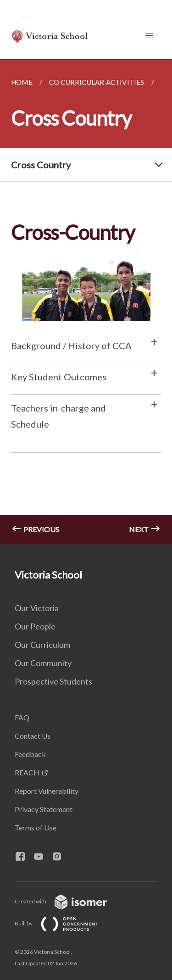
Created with (68, 901)
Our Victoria (37, 608)
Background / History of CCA (71, 345)
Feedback (30, 754)
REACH (27, 772)
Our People (35, 626)
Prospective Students (53, 681)
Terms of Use (36, 827)
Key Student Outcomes (59, 377)
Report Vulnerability (47, 791)
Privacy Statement (44, 809)
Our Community (43, 663)
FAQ (22, 717)
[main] (86, 302)
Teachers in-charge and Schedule (58, 416)
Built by (64, 923)
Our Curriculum (42, 645)
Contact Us (33, 736)
